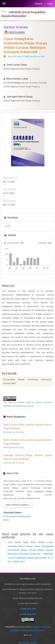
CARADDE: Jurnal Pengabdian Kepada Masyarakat (24, 14)
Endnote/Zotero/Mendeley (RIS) (17, 516)
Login (50, 4)
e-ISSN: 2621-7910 (28, 609)
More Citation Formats (18, 505)
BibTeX (6, 520)
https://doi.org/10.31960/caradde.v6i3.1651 (26, 56)
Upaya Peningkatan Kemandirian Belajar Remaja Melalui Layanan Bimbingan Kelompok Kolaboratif (31, 550)
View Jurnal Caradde (28, 643)
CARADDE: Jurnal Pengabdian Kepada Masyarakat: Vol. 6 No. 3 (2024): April (31, 558)
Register (39, 4)
